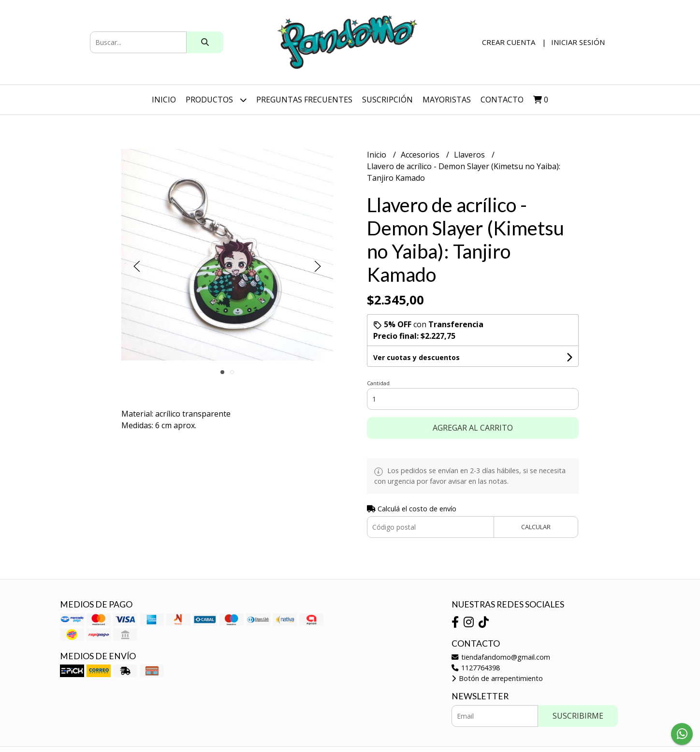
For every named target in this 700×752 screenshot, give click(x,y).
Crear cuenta (509, 42)
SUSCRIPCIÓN (387, 100)
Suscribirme (578, 716)
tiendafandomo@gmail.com (501, 657)
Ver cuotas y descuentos (416, 357)
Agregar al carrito (473, 428)
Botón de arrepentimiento (497, 678)
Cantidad (378, 383)
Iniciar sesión (578, 42)
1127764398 (476, 668)
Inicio (164, 100)
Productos (216, 100)
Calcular (536, 527)
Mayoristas (447, 100)
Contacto (502, 100)
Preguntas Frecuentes (304, 100)
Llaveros (470, 155)
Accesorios (421, 155)
